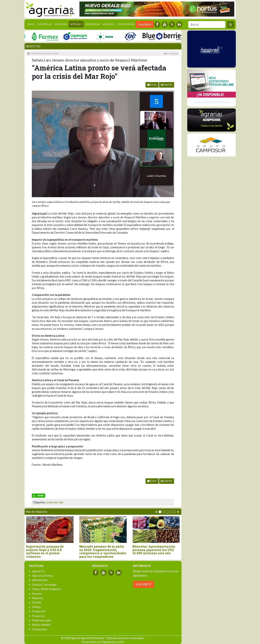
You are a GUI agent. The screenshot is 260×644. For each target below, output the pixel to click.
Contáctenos (126, 24)
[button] (160, 512)
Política (36, 607)
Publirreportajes (42, 620)
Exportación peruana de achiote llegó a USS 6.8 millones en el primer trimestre (45, 551)
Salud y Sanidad (41, 625)
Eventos (37, 594)
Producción (39, 611)
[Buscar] (207, 25)
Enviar (152, 85)
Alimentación (40, 580)
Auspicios (109, 24)
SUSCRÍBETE (144, 584)
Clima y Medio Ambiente (46, 589)
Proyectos (38, 616)
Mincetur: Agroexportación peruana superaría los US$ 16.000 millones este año (154, 550)
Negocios (33, 46)
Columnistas (39, 629)
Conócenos (45, 24)
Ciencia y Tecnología (44, 585)
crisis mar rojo (55, 502)
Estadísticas (93, 24)
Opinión (37, 602)
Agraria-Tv (38, 571)
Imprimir (167, 85)
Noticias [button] (75, 24)
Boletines (61, 24)
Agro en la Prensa (42, 576)
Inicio (32, 24)
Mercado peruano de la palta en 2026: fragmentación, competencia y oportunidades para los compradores (103, 551)
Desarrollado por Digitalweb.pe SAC (103, 642)
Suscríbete (145, 24)
